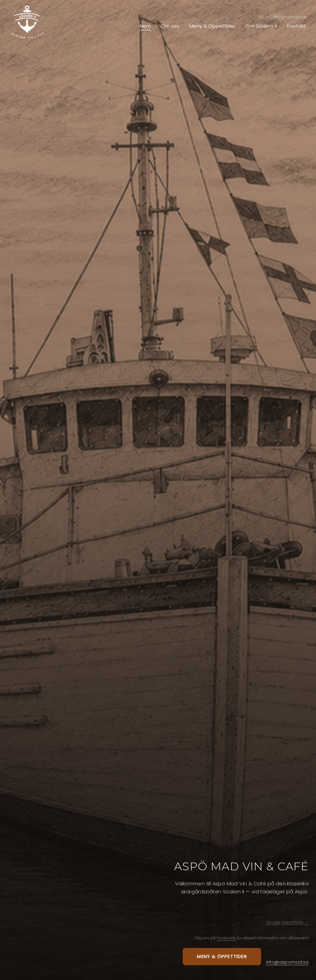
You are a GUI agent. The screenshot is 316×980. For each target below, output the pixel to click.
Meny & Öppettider (212, 26)
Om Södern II (261, 26)
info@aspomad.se (287, 962)
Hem (145, 26)
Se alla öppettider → (287, 922)
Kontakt (296, 26)
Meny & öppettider (222, 956)
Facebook (226, 938)
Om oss (170, 26)
